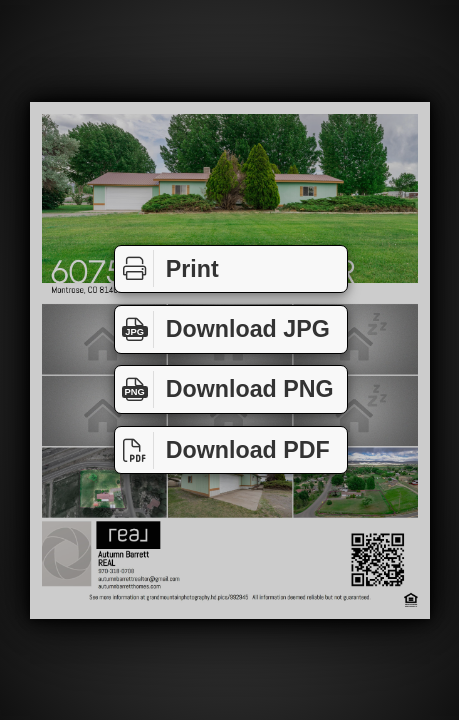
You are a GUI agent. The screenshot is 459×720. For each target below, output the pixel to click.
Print (167, 268)
